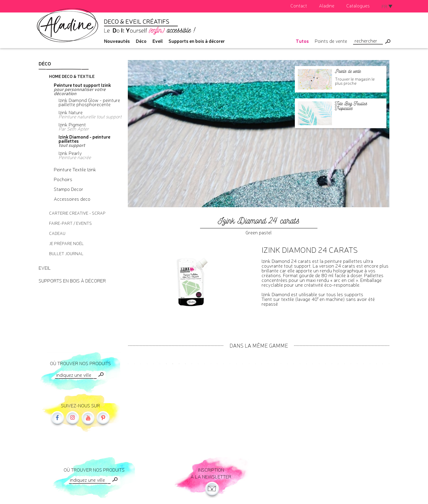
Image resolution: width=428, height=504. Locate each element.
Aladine (327, 5)
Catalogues (358, 5)
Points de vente (331, 41)
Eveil (158, 41)
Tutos (302, 41)
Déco (141, 41)
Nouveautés (117, 41)
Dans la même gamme (259, 345)
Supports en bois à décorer (197, 41)
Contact (299, 5)
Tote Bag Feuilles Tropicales (351, 106)
